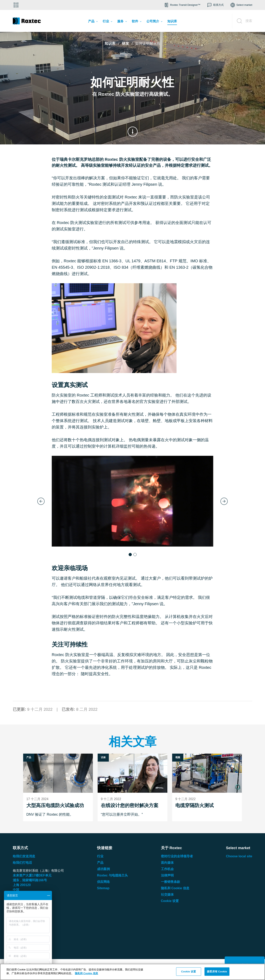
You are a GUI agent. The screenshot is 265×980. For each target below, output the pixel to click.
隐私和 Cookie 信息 (175, 888)
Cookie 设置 (170, 901)
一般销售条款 (171, 882)
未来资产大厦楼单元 (32, 875)
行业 (100, 856)
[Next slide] (224, 501)
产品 (100, 863)
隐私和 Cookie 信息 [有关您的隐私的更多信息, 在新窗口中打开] (86, 973)
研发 (125, 43)
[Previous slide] (41, 501)
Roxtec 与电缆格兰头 (112, 875)
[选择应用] (16, 5)
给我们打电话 (22, 863)
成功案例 (103, 869)
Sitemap (103, 888)
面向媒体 (167, 863)
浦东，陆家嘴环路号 (30, 880)
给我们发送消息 (24, 856)
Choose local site (239, 856)
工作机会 (167, 869)
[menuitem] (93, 22)
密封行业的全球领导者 (177, 856)
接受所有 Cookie (217, 972)
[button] (182, 5)
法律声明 (167, 875)
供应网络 (103, 882)
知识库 (110, 43)
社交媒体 (167, 895)
